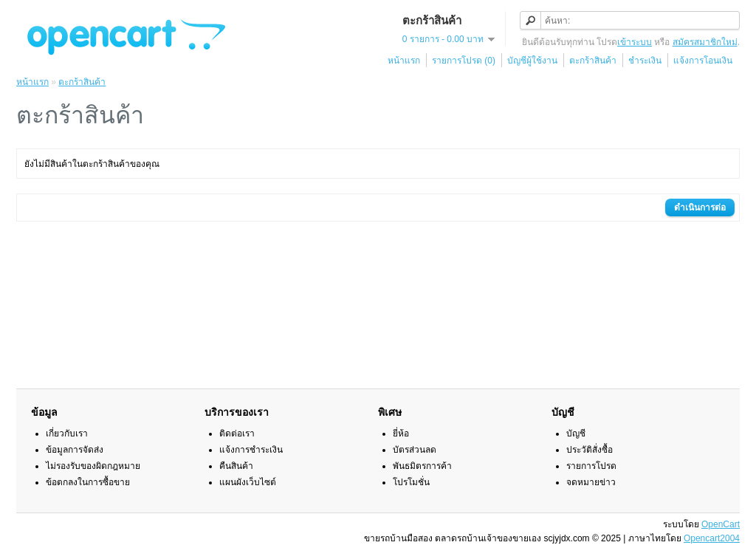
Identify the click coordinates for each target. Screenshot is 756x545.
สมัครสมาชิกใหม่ (705, 42)
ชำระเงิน (645, 61)
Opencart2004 (712, 538)
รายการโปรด (591, 466)
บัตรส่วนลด (415, 450)
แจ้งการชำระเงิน (251, 450)
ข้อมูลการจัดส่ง (75, 450)
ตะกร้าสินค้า (593, 61)
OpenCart (721, 524)
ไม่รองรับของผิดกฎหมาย (93, 466)
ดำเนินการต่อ (700, 208)
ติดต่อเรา (237, 433)
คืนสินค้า (236, 466)
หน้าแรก (404, 61)
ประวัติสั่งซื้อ (590, 450)
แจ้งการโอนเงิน (703, 61)
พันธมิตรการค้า (422, 466)
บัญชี (576, 433)
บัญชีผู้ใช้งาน (532, 61)
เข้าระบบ (635, 42)
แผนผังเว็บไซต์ (248, 482)
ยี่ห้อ (401, 433)
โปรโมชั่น (411, 482)
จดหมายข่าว (591, 482)
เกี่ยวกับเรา (67, 433)
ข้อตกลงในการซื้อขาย (88, 482)
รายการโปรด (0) (464, 61)
